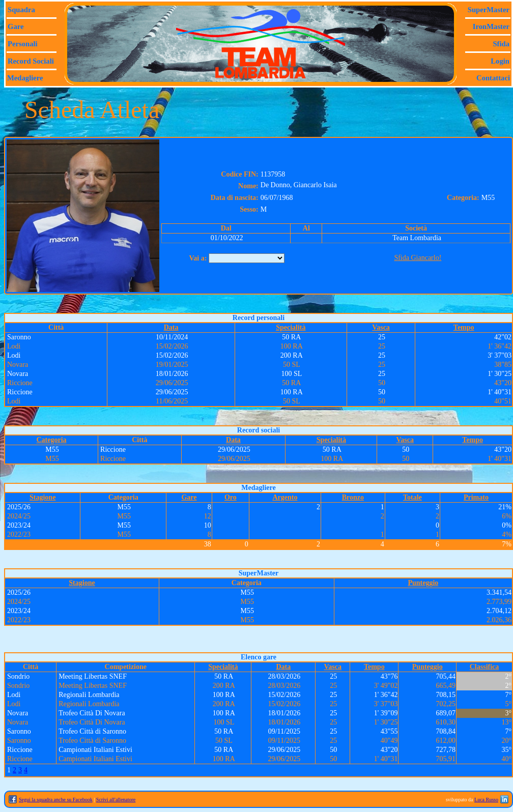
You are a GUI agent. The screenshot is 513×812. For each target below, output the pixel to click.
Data (171, 327)
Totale (412, 497)
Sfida (501, 44)
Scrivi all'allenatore (116, 800)
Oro (231, 497)
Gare (16, 26)
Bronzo (353, 497)
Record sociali (31, 61)
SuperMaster (489, 10)
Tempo (464, 327)
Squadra (21, 10)
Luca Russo (486, 800)
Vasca (381, 327)
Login (500, 61)
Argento (285, 497)
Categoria (52, 440)
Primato (476, 497)
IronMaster (491, 26)
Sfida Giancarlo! (418, 258)
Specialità (291, 327)
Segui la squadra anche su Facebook (56, 800)
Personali (23, 44)
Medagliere (25, 78)
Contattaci (493, 78)
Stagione (42, 497)
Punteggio (423, 583)
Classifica (484, 667)
